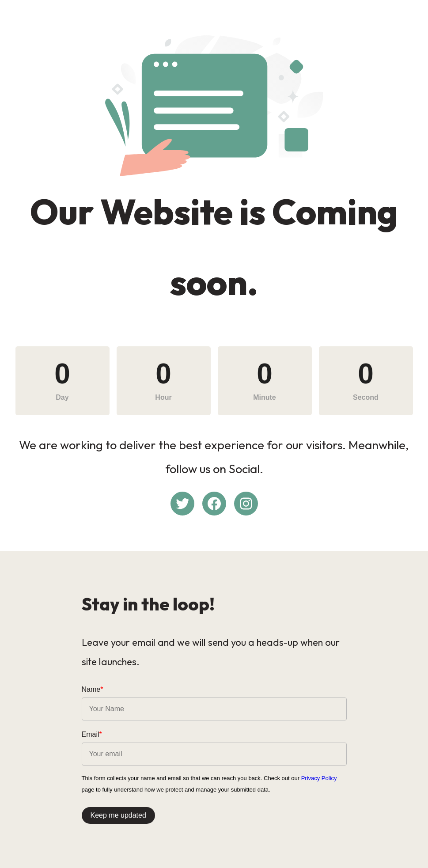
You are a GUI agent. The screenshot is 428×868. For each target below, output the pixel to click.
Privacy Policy (319, 778)
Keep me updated (118, 815)
